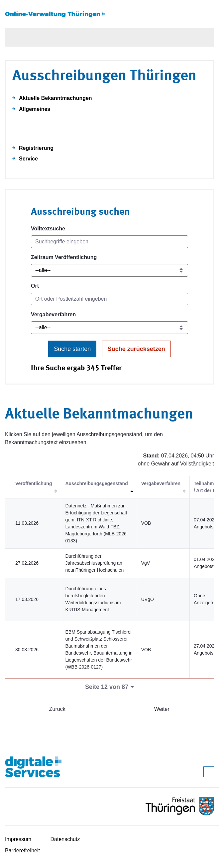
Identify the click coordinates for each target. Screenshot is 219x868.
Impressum (18, 839)
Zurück (57, 709)
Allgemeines (35, 109)
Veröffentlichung (34, 483)
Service (28, 159)
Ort (35, 286)
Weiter (162, 709)
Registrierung (36, 148)
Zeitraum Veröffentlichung (64, 257)
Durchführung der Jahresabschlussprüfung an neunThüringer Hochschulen (94, 563)
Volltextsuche (48, 229)
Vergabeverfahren (53, 314)
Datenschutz (65, 839)
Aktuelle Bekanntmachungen (55, 98)
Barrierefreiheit (22, 851)
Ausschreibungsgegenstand (96, 483)
